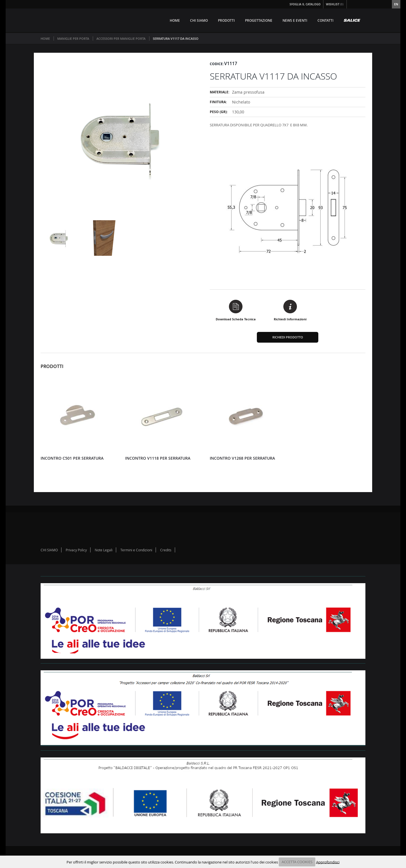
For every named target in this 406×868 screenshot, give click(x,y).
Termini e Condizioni (136, 550)
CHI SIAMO (199, 20)
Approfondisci (328, 862)
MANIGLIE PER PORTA (73, 38)
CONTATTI (326, 20)
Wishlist (335, 4)
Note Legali (104, 550)
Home (45, 38)
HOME (175, 20)
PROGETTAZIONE (259, 20)
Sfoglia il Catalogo (305, 4)
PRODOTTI (226, 20)
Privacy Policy (76, 550)
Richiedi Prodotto (288, 337)
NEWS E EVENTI (295, 20)
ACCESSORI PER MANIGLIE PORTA (121, 38)
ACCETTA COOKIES (297, 862)
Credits (166, 550)
